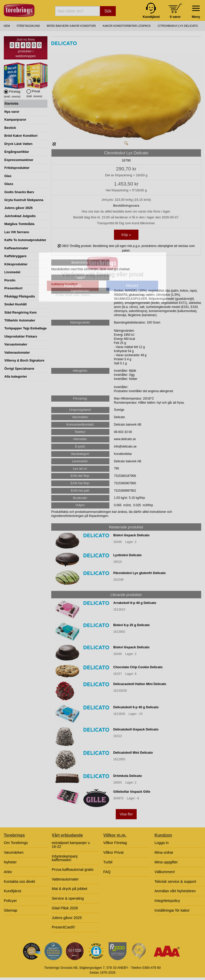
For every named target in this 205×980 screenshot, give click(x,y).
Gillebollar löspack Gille (132, 792)
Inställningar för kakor (172, 910)
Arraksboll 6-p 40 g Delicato (135, 603)
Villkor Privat (113, 852)
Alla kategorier (16, 376)
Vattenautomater (17, 352)
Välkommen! (165, 872)
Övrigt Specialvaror (19, 369)
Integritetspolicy (167, 901)
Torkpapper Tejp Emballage (25, 328)
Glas (8, 176)
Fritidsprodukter (17, 168)
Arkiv (8, 872)
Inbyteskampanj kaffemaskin (65, 858)
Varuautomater (16, 344)
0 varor (175, 17)
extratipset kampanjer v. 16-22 (71, 845)
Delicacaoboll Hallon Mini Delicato (140, 684)
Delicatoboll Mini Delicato (133, 753)
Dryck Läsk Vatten (18, 144)
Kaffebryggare (15, 256)
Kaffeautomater (16, 248)
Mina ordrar (164, 852)
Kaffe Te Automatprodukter (25, 240)
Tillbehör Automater (20, 320)
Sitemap (11, 910)
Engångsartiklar (17, 152)
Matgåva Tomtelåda (19, 224)
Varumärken (14, 852)
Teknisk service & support (175, 882)
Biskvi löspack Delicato (131, 535)
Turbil (108, 862)
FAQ (107, 872)
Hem (7, 26)
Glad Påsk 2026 (65, 908)
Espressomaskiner (19, 160)
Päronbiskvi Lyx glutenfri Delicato (139, 573)
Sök (108, 11)
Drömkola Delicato (127, 776)
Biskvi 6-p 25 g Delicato (131, 625)
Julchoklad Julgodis (20, 216)
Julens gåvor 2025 (18, 208)
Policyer (10, 901)
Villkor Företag (115, 843)
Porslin (10, 280)
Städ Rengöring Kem (21, 312)
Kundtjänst (12, 891)
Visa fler (126, 814)
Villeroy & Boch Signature (24, 360)
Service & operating (68, 898)
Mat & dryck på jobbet (69, 889)
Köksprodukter (16, 264)
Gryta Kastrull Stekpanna (24, 200)
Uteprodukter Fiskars (21, 336)
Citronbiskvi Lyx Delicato (178, 26)
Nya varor (12, 112)
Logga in (162, 843)
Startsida (11, 103)
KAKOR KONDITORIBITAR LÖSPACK (127, 26)
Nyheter (10, 862)
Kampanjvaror (15, 120)
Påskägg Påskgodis (20, 296)
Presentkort (13, 288)
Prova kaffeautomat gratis (73, 870)
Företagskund (28, 26)
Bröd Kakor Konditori (21, 136)
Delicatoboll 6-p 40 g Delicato (136, 707)
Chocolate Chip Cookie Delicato (138, 667)
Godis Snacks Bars (19, 192)
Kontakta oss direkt (19, 882)
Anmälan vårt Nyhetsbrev (175, 891)
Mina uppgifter (166, 862)
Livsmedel (12, 272)
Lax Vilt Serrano (17, 232)
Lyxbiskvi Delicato (127, 555)
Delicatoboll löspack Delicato (136, 729)
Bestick (10, 128)
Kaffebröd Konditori (64, 284)
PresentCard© (63, 927)
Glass (9, 184)
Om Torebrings (16, 843)
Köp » (126, 235)
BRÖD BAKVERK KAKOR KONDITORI (71, 26)
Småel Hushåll (15, 304)
